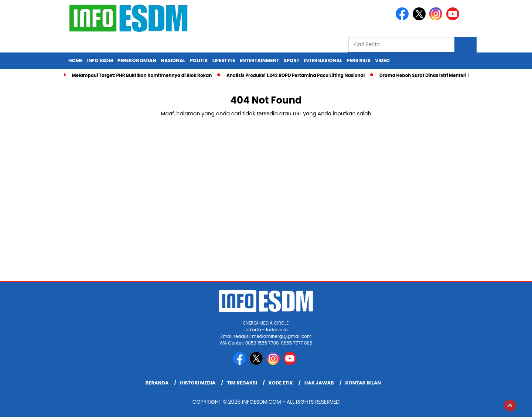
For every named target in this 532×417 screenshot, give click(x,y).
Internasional (323, 60)
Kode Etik (281, 383)
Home (76, 60)
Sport (291, 60)
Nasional (173, 60)
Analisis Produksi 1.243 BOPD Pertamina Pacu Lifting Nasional (296, 75)
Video (382, 60)
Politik (199, 60)
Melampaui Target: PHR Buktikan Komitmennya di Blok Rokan (142, 75)
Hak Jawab (319, 383)
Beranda (157, 383)
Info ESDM (100, 60)
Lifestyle (224, 60)
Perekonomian (137, 60)
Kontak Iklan (363, 383)
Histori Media (198, 383)
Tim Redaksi (242, 383)
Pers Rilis (359, 60)
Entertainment (260, 60)
